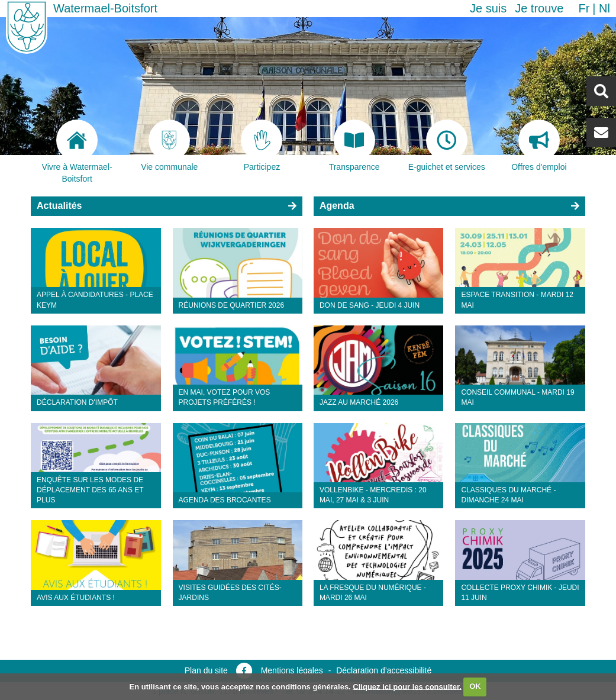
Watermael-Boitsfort (105, 8)
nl (604, 8)
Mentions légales (292, 670)
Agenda (337, 206)
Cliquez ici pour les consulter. (407, 686)
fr (584, 8)
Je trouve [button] (539, 8)
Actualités (59, 206)
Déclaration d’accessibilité (384, 670)
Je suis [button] (488, 8)
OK (475, 686)
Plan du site (206, 670)
